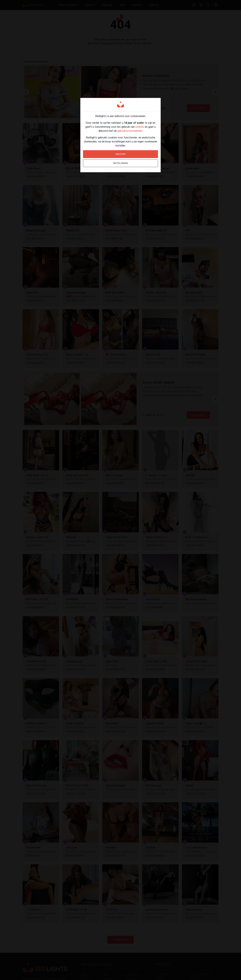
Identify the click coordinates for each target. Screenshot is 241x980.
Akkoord (120, 154)
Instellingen (121, 163)
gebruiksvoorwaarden (130, 131)
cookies (140, 127)
